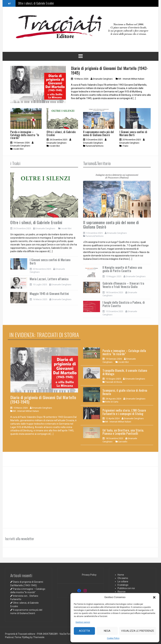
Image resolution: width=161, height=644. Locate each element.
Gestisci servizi (83, 622)
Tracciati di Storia (114, 382)
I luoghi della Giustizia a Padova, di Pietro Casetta (124, 304)
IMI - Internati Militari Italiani (131, 79)
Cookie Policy (113, 638)
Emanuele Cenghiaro (103, 79)
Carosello (123, 442)
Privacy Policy (89, 575)
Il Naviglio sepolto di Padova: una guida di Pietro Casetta (122, 269)
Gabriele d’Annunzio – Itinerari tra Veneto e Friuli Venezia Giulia (123, 285)
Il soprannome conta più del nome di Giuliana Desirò (99, 133)
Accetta (84, 631)
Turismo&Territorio (95, 146)
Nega (107, 631)
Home (121, 575)
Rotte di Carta (112, 402)
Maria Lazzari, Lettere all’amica (49, 279)
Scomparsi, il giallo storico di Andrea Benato (125, 392)
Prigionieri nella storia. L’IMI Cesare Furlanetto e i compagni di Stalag (124, 412)
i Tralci (125, 146)
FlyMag (26, 637)
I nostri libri (18, 149)
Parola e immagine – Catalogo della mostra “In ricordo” (25, 135)
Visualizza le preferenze (138, 631)
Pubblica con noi (126, 588)
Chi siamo (123, 578)
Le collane (123, 582)
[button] (154, 597)
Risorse (122, 592)
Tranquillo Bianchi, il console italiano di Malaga (125, 372)
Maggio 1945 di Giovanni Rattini (49, 294)
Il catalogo (123, 585)
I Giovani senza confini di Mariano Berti (133, 133)
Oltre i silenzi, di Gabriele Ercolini (36, 4)
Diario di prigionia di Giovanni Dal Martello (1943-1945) (110, 70)
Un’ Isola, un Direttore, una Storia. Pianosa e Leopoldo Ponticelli (123, 432)
